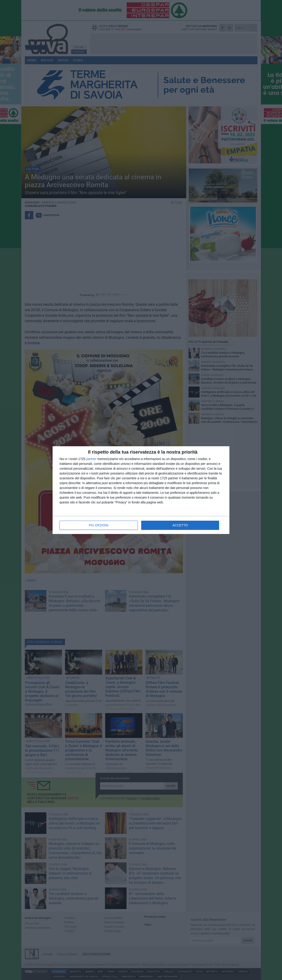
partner (91, 459)
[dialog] (141, 490)
